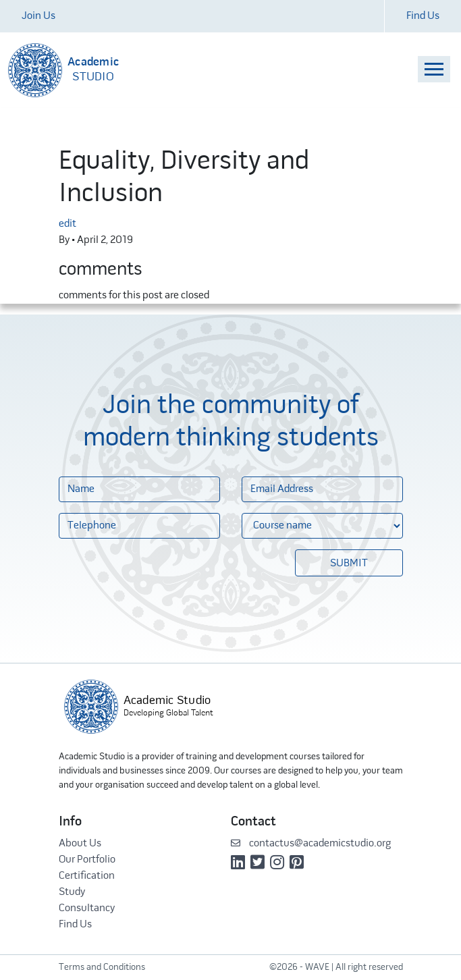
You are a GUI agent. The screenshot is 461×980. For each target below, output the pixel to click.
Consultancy (87, 908)
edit (67, 224)
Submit (349, 564)
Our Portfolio (87, 860)
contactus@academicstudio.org (311, 844)
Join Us (38, 16)
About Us (80, 844)
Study (72, 892)
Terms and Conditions (102, 968)
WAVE (317, 968)
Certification (87, 876)
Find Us (423, 16)
